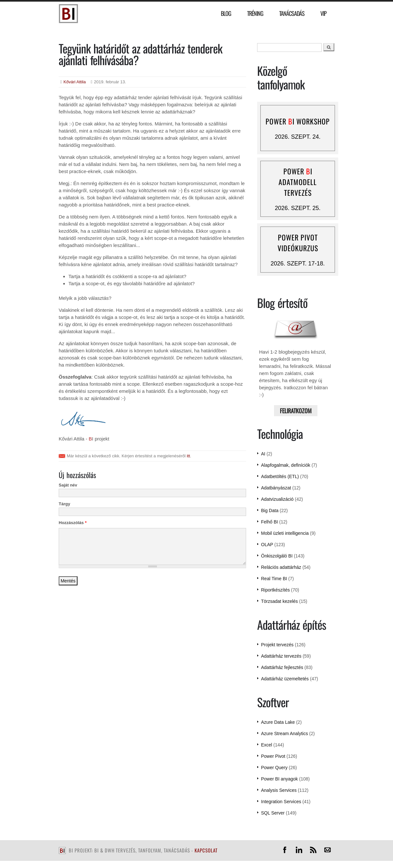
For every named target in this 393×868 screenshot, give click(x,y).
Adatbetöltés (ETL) (280, 476)
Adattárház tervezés (281, 656)
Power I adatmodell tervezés (298, 182)
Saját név (68, 485)
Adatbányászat (276, 488)
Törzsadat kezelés (280, 601)
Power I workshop (298, 121)
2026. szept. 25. (298, 208)
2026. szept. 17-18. (298, 264)
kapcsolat (206, 850)
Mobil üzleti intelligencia (285, 533)
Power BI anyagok (280, 779)
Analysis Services (279, 790)
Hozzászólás (73, 523)
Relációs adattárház (281, 567)
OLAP (267, 545)
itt (188, 456)
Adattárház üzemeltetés (285, 679)
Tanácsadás (292, 13)
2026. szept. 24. (298, 137)
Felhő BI (269, 522)
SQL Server (273, 813)
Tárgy (64, 504)
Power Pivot (273, 756)
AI (263, 454)
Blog (226, 13)
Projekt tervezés (277, 645)
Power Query (274, 768)
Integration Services (281, 802)
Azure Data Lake (278, 722)
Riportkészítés (275, 590)
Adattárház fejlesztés (282, 667)
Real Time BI (274, 579)
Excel (267, 745)
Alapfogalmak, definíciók (286, 465)
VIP (323, 13)
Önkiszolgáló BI (277, 556)
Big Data (270, 510)
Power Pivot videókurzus (298, 243)
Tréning (255, 13)
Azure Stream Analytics (285, 733)
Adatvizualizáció (277, 499)
